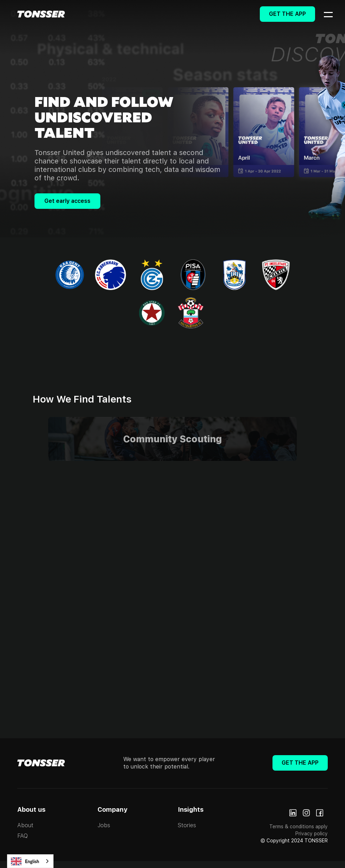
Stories (187, 825)
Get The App (287, 14)
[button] (324, 14)
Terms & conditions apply (299, 827)
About (25, 825)
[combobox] (30, 861)
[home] (41, 14)
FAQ (23, 836)
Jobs (104, 825)
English (25, 861)
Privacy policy (312, 834)
